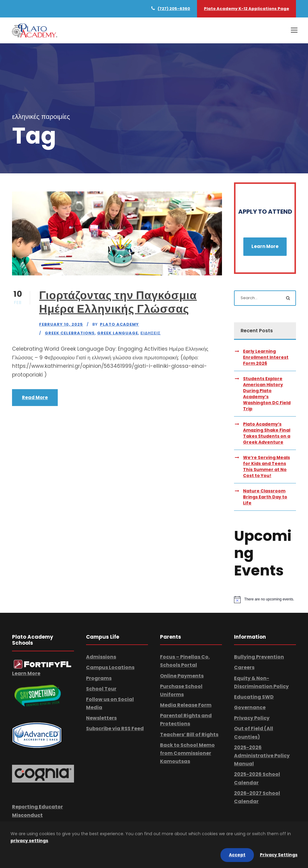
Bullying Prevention (259, 657)
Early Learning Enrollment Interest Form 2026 (266, 357)
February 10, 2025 (61, 324)
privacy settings (29, 841)
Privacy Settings (279, 855)
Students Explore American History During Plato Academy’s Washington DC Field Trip (267, 394)
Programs (99, 678)
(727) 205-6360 (174, 9)
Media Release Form (186, 705)
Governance (250, 707)
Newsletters (101, 718)
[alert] (265, 600)
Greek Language (118, 333)
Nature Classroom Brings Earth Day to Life (265, 497)
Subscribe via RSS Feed (115, 728)
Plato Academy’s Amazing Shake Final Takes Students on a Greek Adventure (267, 433)
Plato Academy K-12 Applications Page (246, 9)
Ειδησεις (151, 333)
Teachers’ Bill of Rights (189, 735)
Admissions (101, 657)
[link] (43, 664)
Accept (237, 855)
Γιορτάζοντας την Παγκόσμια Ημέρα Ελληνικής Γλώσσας (118, 302)
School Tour (101, 689)
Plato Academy (119, 324)
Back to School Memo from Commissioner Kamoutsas (187, 753)
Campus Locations (110, 667)
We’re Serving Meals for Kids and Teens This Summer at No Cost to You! (266, 467)
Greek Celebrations (70, 333)
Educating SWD (254, 697)
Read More (35, 397)
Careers (244, 667)
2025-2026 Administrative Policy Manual (262, 756)
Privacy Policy (252, 718)
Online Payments (182, 676)
